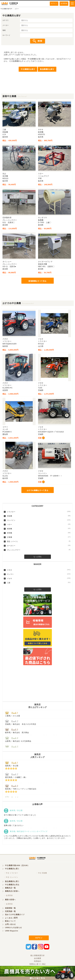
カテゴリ (6, 20)
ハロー (39, 524)
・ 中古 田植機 (41, 873)
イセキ (39, 578)
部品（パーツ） (39, 541)
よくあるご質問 (11, 918)
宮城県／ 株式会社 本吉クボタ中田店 (21, 724)
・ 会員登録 (8, 895)
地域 (4, 30)
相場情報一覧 (10, 908)
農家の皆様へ (10, 900)
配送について (10, 921)
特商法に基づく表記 (38, 964)
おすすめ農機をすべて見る (37, 490)
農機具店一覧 (10, 888)
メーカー (6, 25)
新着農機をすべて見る (37, 281)
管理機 (39, 533)
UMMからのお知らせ (13, 928)
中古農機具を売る (12, 885)
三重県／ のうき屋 (13, 716)
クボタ (39, 570)
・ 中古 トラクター (11, 873)
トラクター (39, 512)
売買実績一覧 (10, 911)
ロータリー (39, 546)
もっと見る (37, 557)
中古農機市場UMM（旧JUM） (17, 865)
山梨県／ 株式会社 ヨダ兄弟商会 (19, 741)
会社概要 (38, 958)
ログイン (54, 3)
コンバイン (39, 520)
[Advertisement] (37, 87)
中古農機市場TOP (6, 9)
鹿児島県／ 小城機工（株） (16, 777)
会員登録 (64, 3)
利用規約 (38, 961)
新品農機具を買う (12, 881)
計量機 (39, 537)
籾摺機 (39, 529)
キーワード (6, 35)
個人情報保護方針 (37, 955)
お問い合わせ (10, 924)
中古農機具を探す (28, 69)
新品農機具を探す (47, 69)
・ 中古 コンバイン (11, 877)
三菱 (39, 583)
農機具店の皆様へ (12, 891)
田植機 (39, 516)
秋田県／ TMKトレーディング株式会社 (21, 789)
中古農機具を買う (12, 869)
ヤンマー (39, 574)
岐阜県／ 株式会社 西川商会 (17, 733)
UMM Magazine (12, 931)
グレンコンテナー (39, 550)
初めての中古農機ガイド (15, 915)
